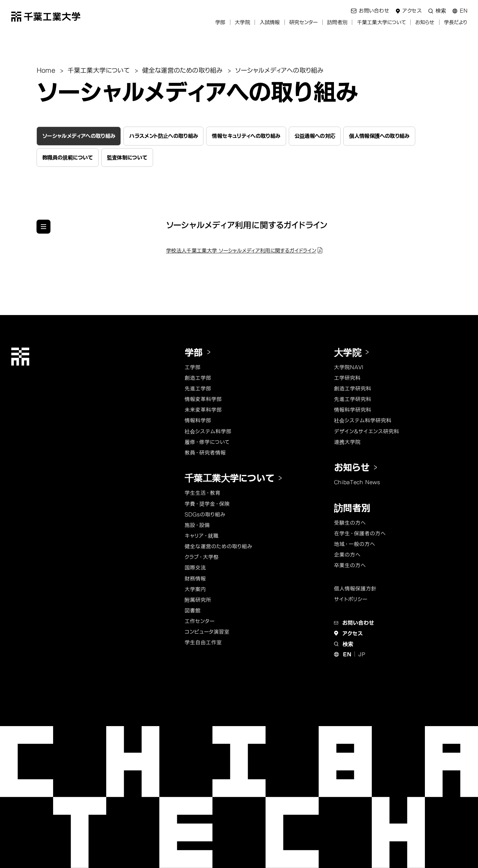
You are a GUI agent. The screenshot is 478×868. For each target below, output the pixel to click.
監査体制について (127, 158)
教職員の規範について (68, 158)
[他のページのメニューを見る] (43, 227)
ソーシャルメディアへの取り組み (79, 136)
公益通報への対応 (315, 136)
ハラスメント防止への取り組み (163, 136)
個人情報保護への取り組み (379, 136)
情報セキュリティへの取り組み (246, 136)
